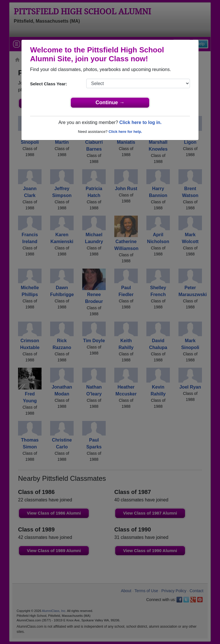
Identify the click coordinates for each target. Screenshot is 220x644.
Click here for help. (125, 132)
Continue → (110, 103)
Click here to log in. (140, 122)
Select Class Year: (49, 84)
